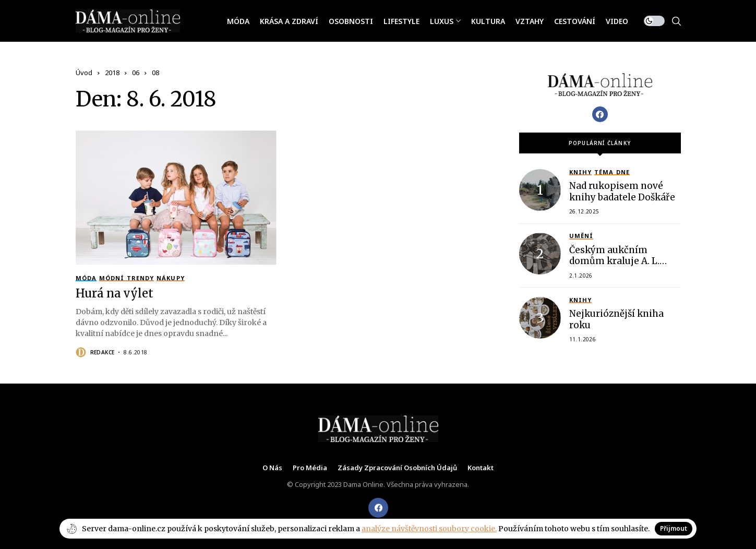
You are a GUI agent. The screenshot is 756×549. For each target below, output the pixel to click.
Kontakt (481, 468)
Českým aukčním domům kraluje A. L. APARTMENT (614, 261)
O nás (272, 468)
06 (136, 73)
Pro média (310, 468)
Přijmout (674, 528)
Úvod (84, 73)
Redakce (103, 352)
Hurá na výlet (115, 293)
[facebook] (378, 508)
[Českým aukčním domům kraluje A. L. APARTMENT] (540, 254)
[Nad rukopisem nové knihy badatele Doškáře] (540, 190)
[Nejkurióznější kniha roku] (540, 318)
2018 (112, 73)
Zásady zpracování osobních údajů (397, 468)
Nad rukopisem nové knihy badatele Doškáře (622, 192)
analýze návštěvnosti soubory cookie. (429, 529)
